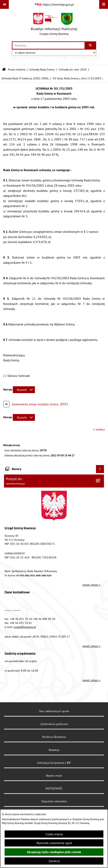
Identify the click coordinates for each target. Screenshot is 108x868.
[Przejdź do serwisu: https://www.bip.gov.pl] (54, 4)
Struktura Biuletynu (54, 737)
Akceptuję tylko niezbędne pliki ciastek (54, 852)
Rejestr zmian (54, 776)
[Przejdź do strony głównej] (54, 25)
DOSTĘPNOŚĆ (54, 788)
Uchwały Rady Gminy (42, 70)
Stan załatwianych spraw (54, 711)
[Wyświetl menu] (104, 4)
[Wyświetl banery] (100, 469)
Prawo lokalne (17, 70)
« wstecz (99, 429)
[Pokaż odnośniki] (4, 4)
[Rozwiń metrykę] (24, 390)
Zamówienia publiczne (54, 724)
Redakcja (54, 750)
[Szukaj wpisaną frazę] (91, 45)
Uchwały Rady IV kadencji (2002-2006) (25, 78)
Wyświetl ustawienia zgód (54, 843)
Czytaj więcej (54, 834)
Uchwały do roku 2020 (73, 70)
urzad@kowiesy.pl (25, 627)
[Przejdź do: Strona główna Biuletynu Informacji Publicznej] (4, 70)
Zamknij (54, 861)
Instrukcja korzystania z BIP (54, 763)
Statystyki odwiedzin (54, 801)
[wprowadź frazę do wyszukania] (48, 45)
